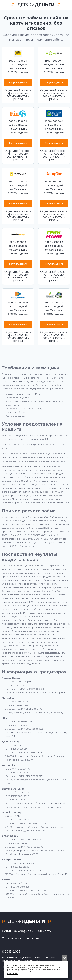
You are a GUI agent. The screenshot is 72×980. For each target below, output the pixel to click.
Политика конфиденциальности (27, 931)
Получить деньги (18, 83)
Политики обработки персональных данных (28, 971)
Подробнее (13, 974)
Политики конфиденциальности (43, 969)
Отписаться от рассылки (20, 938)
